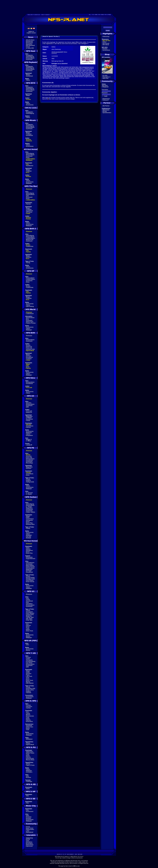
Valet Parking (30, 306)
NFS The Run (106, 41)
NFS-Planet (81, 856)
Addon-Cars (30, 727)
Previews (29, 817)
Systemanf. (29, 59)
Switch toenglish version (31, 32)
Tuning (28, 263)
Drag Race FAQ (31, 689)
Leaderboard (30, 314)
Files (27, 164)
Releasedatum (30, 58)
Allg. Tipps (29, 619)
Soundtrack (29, 76)
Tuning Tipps (30, 617)
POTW (28, 839)
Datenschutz (30, 845)
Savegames (29, 520)
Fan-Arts (29, 537)
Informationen (30, 563)
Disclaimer (29, 842)
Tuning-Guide (30, 482)
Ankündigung (30, 57)
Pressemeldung (31, 661)
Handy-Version (30, 567)
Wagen (28, 75)
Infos (28, 598)
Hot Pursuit (106, 43)
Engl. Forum (30, 828)
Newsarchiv (30, 41)
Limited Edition (30, 159)
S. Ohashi (29, 494)
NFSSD (105, 111)
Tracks (28, 713)
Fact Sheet (29, 663)
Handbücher (30, 166)
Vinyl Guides (30, 580)
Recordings (29, 463)
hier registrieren (48, 44)
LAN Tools (29, 676)
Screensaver (30, 811)
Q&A (27, 196)
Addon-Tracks (30, 753)
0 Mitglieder (105, 87)
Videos (28, 80)
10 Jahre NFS (30, 48)
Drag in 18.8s (30, 690)
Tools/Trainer (30, 519)
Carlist (28, 600)
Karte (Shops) (30, 613)
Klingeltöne (29, 435)
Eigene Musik (30, 351)
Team (28, 841)
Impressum (29, 846)
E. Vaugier (29, 507)
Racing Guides (30, 578)
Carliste (28, 708)
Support (28, 481)
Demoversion (30, 716)
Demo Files (29, 523)
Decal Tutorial (30, 582)
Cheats (28, 213)
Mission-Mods (30, 760)
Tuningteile (29, 660)
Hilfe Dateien (30, 683)
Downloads (29, 557)
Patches (28, 204)
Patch (28, 518)
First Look (29, 348)
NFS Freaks (106, 110)
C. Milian (29, 441)
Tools (28, 628)
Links (28, 831)
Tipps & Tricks (30, 765)
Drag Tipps (29, 620)
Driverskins (29, 721)
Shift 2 (104, 42)
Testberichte (30, 246)
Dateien (28, 549)
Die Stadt (29, 571)
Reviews (29, 140)
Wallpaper (29, 183)
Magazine (29, 616)
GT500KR (29, 418)
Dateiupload (30, 832)
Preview (28, 99)
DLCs (28, 172)
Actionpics (29, 772)
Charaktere (29, 604)
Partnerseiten (30, 829)
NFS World (106, 45)
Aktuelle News (30, 40)
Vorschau (29, 456)
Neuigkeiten (30, 55)
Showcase (29, 336)
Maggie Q (29, 439)
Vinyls (28, 672)
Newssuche (29, 43)
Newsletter (29, 44)
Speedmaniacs (107, 113)
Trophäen (29, 134)
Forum (28, 47)
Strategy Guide (30, 579)
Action (54, 47)
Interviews (29, 707)
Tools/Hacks (30, 426)
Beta (27, 319)
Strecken (29, 257)
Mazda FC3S (30, 240)
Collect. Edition (31, 512)
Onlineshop (29, 838)
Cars (27, 624)
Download (29, 726)
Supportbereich (31, 559)
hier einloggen (83, 44)
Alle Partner (106, 106)
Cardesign (29, 782)
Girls (27, 602)
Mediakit (29, 538)
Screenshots (30, 105)
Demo (28, 158)
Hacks (28, 629)
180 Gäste (105, 86)
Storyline (29, 403)
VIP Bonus (29, 212)
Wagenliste (29, 416)
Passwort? (106, 100)
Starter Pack (30, 322)
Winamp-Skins (30, 524)
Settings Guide (30, 349)
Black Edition (30, 565)
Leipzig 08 (29, 445)
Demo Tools (30, 631)
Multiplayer (29, 160)
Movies (28, 636)
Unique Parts (30, 615)
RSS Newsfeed (30, 45)
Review (28, 245)
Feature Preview (31, 323)
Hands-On (29, 141)
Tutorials (29, 693)
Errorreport (29, 843)
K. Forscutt (29, 493)
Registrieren (106, 99)
